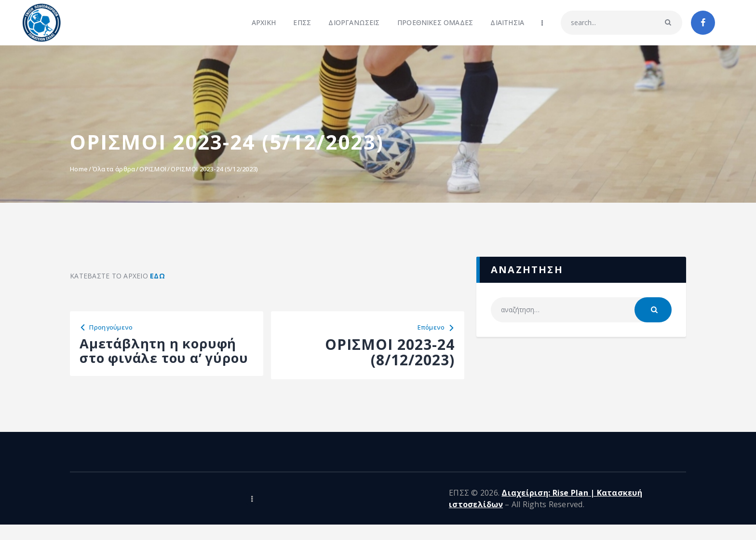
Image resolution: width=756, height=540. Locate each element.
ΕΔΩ (157, 276)
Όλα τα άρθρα (114, 169)
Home (79, 169)
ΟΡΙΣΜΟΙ (153, 169)
